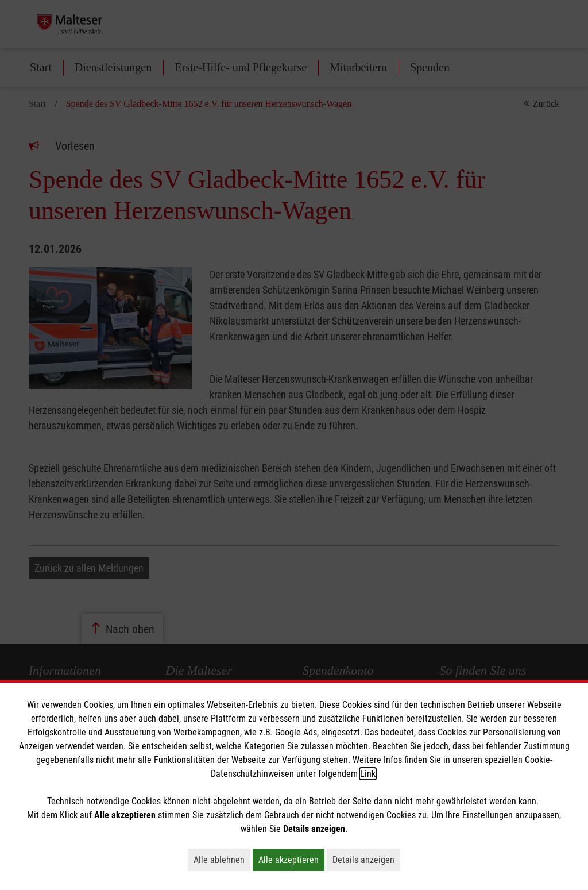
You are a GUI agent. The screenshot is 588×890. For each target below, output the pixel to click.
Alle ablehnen (222, 860)
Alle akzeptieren (291, 860)
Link (368, 774)
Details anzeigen (366, 860)
